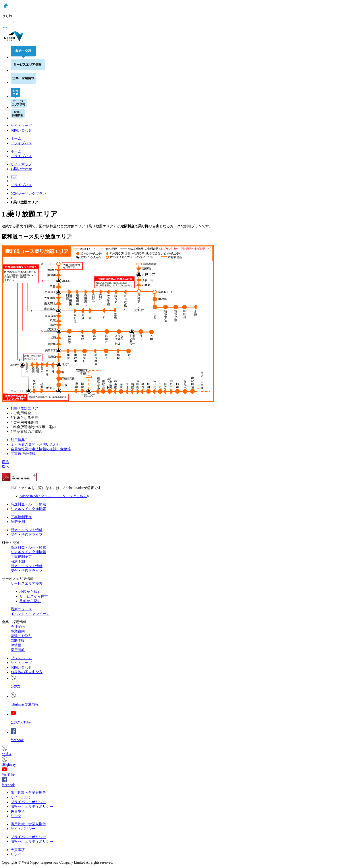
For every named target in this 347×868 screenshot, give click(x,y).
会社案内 (18, 627)
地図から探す (30, 592)
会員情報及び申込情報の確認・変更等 (41, 449)
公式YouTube (21, 722)
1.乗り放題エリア (24, 408)
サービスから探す (34, 596)
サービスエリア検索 (27, 583)
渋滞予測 (18, 522)
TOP (14, 177)
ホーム (16, 151)
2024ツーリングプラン (28, 194)
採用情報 (18, 650)
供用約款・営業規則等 (28, 793)
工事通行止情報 (23, 454)
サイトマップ (21, 126)
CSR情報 (17, 641)
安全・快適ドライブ (27, 535)
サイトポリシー (23, 797)
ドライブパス (21, 156)
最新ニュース (21, 609)
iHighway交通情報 (25, 704)
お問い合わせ (21, 130)
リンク (16, 816)
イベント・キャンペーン (30, 614)
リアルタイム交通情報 (28, 509)
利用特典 (19, 440)
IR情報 (16, 645)
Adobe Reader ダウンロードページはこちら (53, 496)
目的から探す (30, 601)
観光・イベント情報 (27, 530)
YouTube (8, 775)
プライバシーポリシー (28, 802)
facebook (17, 740)
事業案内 (18, 631)
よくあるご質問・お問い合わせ (35, 444)
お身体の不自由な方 (27, 672)
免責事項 (18, 811)
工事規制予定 (21, 517)
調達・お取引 (21, 636)
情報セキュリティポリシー (32, 807)
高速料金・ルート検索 (28, 504)
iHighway (9, 765)
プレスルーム (21, 658)
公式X (15, 686)
